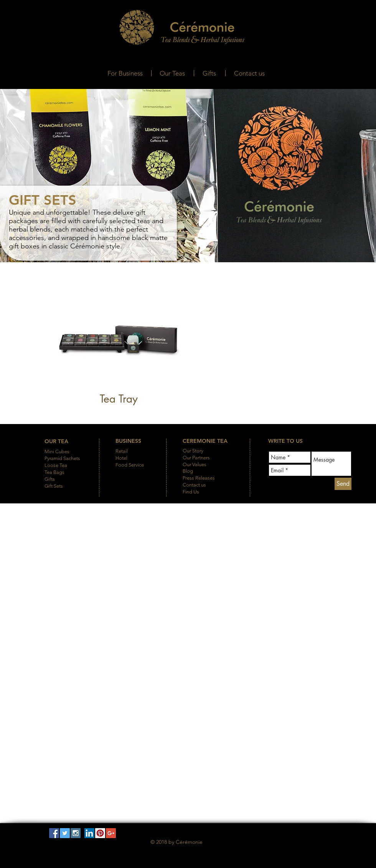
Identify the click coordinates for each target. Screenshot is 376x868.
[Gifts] (209, 73)
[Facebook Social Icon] (54, 833)
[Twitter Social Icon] (65, 833)
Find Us (191, 492)
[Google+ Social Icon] (111, 833)
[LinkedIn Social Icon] (89, 833)
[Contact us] (249, 73)
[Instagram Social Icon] (76, 833)
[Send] (343, 484)
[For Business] (125, 73)
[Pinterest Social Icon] (100, 833)
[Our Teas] (172, 73)
